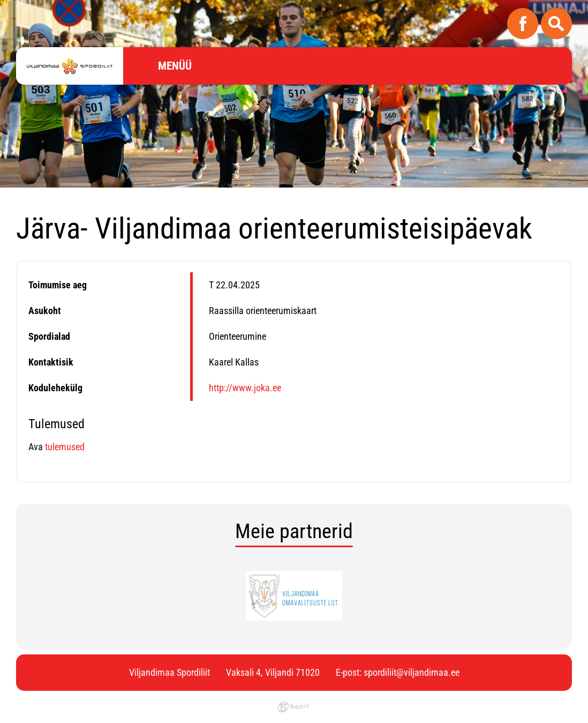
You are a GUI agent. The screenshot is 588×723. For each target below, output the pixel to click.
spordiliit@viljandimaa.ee (412, 672)
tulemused (64, 447)
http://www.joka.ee (245, 388)
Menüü (175, 66)
